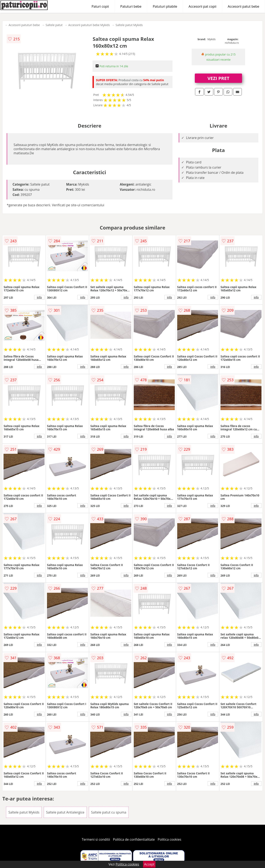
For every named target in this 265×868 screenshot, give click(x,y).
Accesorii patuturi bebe (24, 25)
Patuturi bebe (131, 6)
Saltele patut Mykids (129, 25)
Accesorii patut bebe (243, 6)
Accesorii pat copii (202, 6)
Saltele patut (54, 25)
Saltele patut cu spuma (109, 812)
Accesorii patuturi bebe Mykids (89, 25)
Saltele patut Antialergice (65, 812)
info (39, 297)
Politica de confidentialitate (134, 839)
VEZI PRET (218, 78)
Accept (149, 864)
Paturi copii (100, 6)
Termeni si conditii (96, 839)
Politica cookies (170, 839)
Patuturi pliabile (165, 6)
